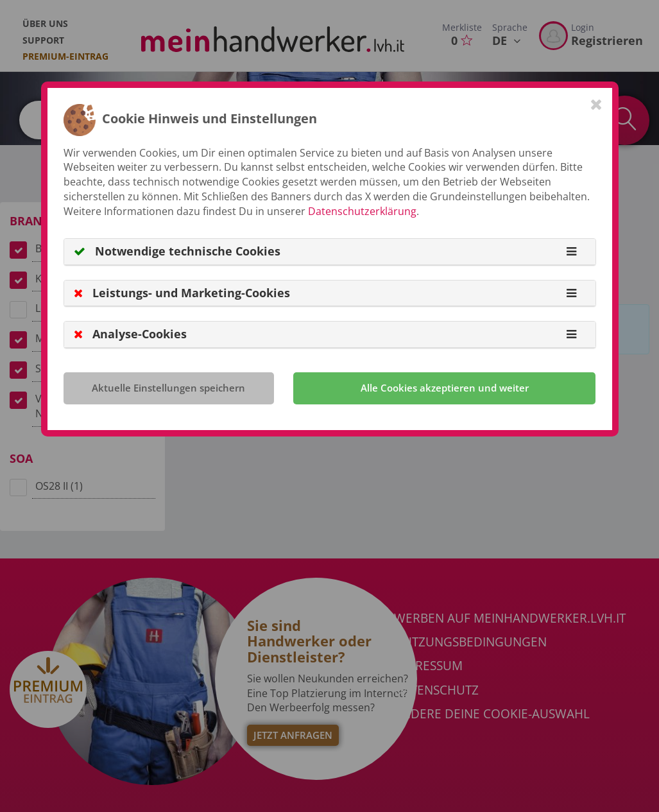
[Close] (596, 104)
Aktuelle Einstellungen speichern (168, 388)
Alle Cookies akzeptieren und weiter (445, 388)
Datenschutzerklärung (362, 211)
